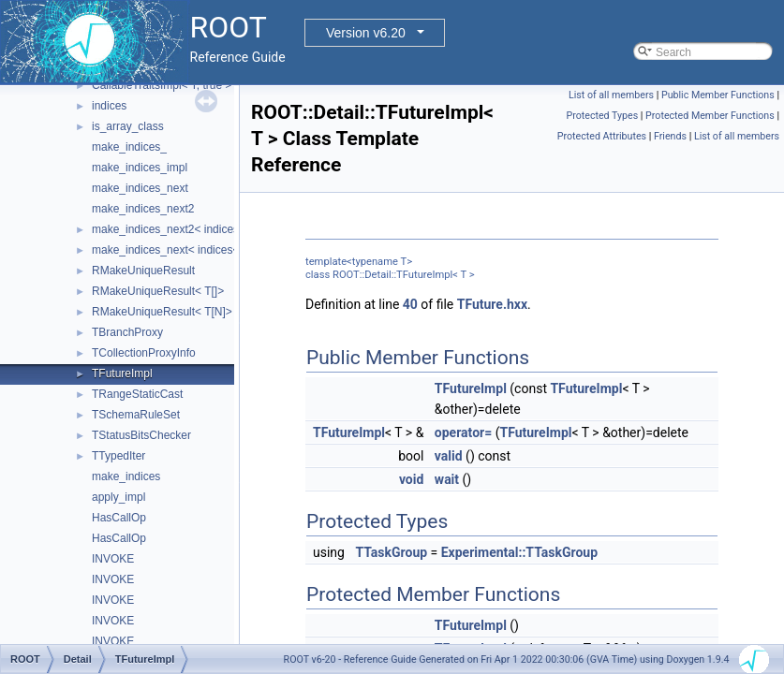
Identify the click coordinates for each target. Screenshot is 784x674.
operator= (463, 432)
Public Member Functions (718, 95)
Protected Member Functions (710, 116)
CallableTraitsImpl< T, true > (162, 85)
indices (109, 106)
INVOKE (113, 559)
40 (410, 304)
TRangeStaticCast (137, 394)
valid (449, 456)
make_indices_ (129, 147)
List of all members (611, 95)
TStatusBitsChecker (141, 435)
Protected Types (602, 116)
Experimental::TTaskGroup (519, 552)
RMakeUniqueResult (143, 271)
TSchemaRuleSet (136, 415)
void (411, 479)
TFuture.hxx (492, 304)
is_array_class (128, 126)
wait (447, 479)
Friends (670, 136)
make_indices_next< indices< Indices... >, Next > (214, 250)
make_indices (126, 476)
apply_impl (118, 497)
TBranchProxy (127, 332)
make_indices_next (140, 188)
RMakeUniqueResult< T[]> (158, 291)
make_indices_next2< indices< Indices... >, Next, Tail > (229, 229)
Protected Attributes (602, 136)
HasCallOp (119, 518)
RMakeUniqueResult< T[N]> (162, 312)
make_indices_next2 (143, 209)
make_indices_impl (140, 168)
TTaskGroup (391, 552)
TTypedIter (118, 456)
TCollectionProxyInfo (144, 353)
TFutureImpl (122, 374)
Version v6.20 (366, 33)
